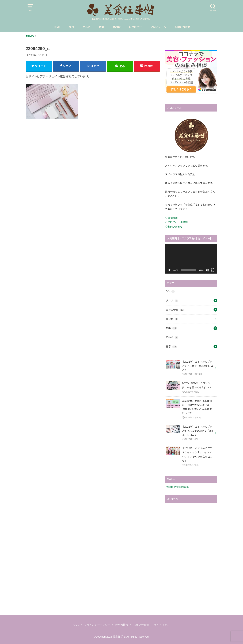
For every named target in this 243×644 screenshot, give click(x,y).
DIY (170, 291)
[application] (191, 259)
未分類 (172, 319)
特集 (101, 27)
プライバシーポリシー (97, 625)
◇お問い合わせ (174, 227)
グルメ (87, 27)
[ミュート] (207, 270)
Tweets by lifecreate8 (177, 487)
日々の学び (135, 27)
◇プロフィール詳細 (176, 222)
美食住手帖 (119, 637)
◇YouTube (171, 218)
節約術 (117, 27)
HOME (56, 27)
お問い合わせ (183, 27)
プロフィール (158, 27)
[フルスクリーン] (213, 270)
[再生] (170, 270)
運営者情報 (122, 625)
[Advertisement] (93, 151)
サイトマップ (162, 625)
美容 (71, 27)
